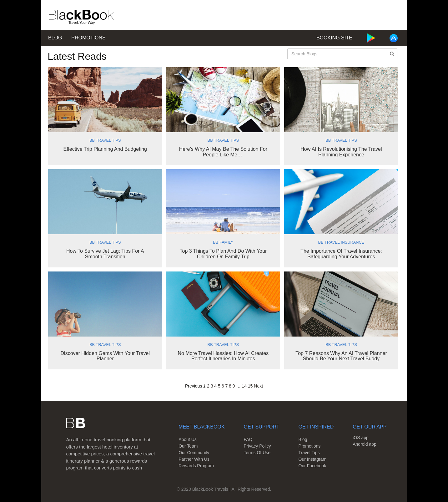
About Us (188, 439)
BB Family (223, 242)
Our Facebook (312, 466)
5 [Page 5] (219, 386)
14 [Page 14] (244, 386)
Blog (55, 38)
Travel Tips (309, 453)
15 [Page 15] (250, 386)
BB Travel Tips (105, 140)
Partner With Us (194, 459)
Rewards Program (196, 466)
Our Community (194, 453)
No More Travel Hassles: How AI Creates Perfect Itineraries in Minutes (223, 356)
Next (258, 386)
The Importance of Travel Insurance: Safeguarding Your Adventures (341, 254)
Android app (365, 444)
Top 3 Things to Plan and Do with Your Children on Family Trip (223, 254)
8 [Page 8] (230, 386)
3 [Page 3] (212, 386)
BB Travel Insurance (341, 242)
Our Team (188, 446)
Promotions (88, 38)
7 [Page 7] (226, 386)
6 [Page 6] (223, 386)
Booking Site (334, 38)
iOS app (361, 438)
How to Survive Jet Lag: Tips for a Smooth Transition (105, 254)
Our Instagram (312, 459)
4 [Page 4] (215, 386)
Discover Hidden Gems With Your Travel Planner (105, 356)
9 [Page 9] (234, 386)
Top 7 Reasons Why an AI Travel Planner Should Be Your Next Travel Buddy (341, 356)
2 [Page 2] (208, 386)
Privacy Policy (257, 446)
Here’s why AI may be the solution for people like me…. (223, 152)
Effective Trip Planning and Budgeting (105, 149)
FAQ (248, 439)
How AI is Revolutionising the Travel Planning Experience (341, 152)
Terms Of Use (257, 453)
